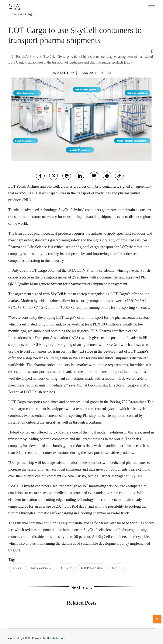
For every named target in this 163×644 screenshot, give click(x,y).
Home (13, 14)
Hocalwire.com (56, 638)
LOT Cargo (66, 568)
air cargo (18, 568)
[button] (81, 51)
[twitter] (53, 176)
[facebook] (40, 176)
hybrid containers (41, 568)
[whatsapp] (67, 176)
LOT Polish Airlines (92, 568)
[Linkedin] (80, 176)
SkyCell (117, 568)
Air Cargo (27, 14)
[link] (119, 176)
